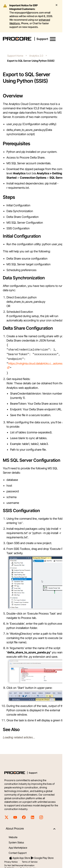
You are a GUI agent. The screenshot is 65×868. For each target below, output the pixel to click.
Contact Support (18, 850)
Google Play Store (42, 855)
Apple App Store (19, 855)
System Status (16, 840)
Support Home (15, 56)
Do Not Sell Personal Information (19, 863)
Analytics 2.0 (36, 56)
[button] (53, 39)
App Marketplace (18, 845)
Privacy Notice (11, 859)
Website (13, 835)
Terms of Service (30, 859)
